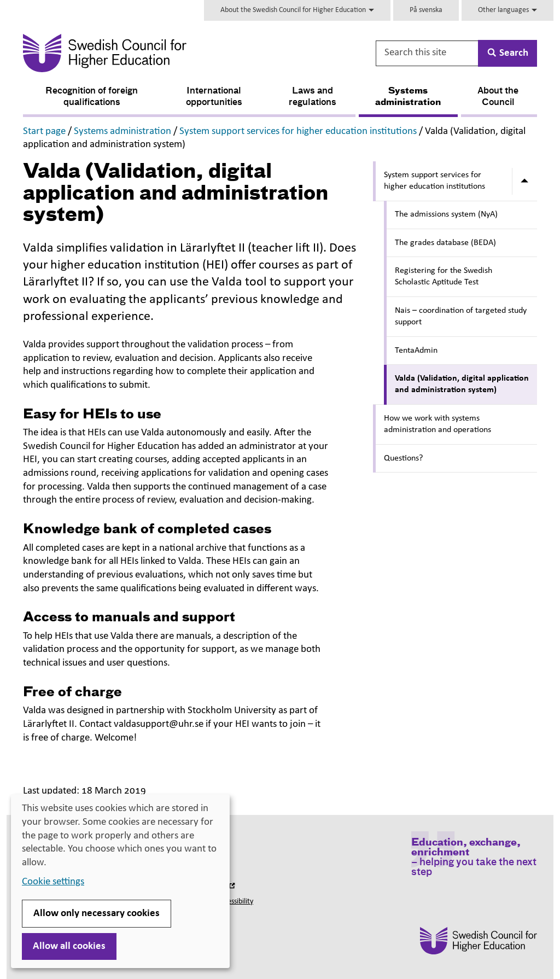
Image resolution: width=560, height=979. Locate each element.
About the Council (498, 97)
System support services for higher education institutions (298, 132)
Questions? (403, 458)
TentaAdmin (416, 351)
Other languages (507, 10)
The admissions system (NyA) (446, 214)
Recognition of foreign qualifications (92, 97)
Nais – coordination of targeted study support (461, 316)
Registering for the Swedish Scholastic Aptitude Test (444, 276)
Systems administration (408, 97)
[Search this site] (428, 53)
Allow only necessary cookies (97, 914)
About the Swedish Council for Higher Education (297, 10)
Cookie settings (53, 882)
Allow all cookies (69, 946)
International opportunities (214, 97)
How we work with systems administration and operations (437, 424)
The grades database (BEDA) (445, 243)
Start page (44, 132)
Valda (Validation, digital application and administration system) (462, 384)
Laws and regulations (313, 97)
